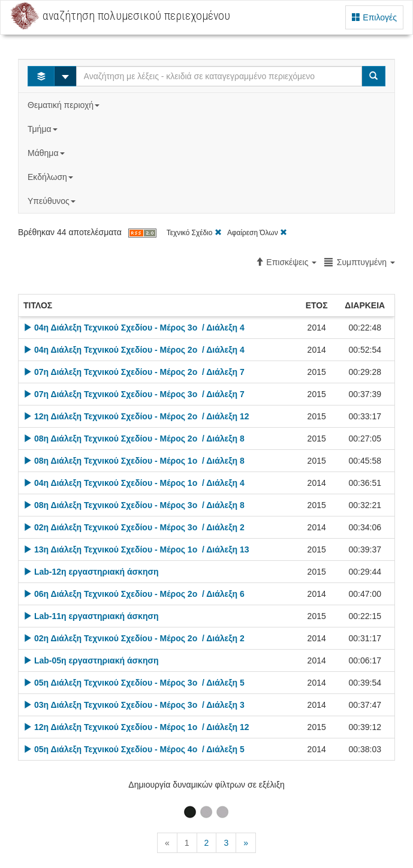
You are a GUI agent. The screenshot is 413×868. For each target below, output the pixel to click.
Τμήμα (43, 129)
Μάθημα (47, 153)
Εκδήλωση (52, 177)
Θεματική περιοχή (65, 105)
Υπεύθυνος (53, 201)
